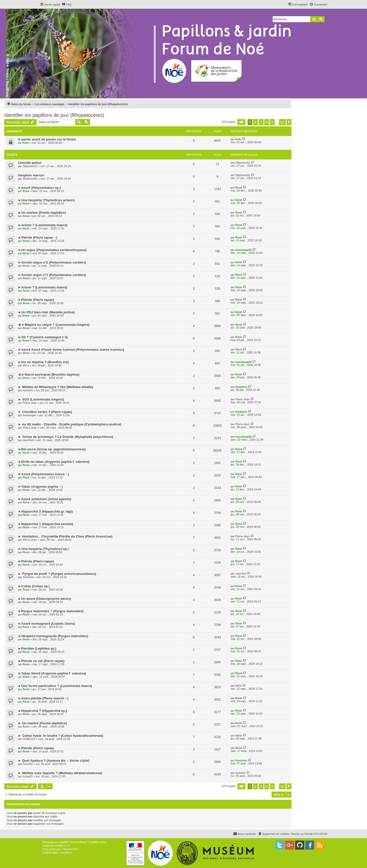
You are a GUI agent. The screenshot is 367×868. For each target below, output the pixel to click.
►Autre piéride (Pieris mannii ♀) (43, 698)
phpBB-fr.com (63, 846)
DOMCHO (29, 739)
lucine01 (28, 390)
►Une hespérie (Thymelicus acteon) (46, 200)
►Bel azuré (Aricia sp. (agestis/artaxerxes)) (52, 449)
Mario (26, 353)
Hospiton (241, 387)
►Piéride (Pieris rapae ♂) (38, 237)
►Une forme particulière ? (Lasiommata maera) (55, 686)
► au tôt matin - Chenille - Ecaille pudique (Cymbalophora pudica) (70, 424)
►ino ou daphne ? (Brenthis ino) (43, 362)
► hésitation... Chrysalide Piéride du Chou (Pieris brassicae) (65, 536)
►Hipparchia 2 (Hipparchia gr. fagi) (45, 511)
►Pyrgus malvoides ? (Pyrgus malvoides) (51, 611)
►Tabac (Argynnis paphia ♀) (40, 487)
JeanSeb (28, 440)
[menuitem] (67, 4)
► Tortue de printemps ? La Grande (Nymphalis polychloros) (65, 437)
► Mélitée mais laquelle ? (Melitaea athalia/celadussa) (60, 773)
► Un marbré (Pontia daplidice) (42, 723)
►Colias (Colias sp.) (34, 586)
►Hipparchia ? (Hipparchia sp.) (42, 711)
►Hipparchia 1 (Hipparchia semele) (46, 524)
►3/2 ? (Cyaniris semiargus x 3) (43, 337)
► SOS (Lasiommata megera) (41, 399)
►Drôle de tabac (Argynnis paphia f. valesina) (54, 462)
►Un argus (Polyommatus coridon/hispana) (52, 250)
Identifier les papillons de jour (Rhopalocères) (54, 115)
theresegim (29, 415)
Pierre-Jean (30, 403)
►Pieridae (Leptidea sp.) (37, 648)
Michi (26, 365)
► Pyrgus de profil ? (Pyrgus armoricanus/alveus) (57, 574)
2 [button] (255, 122)
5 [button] (272, 122)
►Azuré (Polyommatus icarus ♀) (44, 474)
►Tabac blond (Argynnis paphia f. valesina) (52, 673)
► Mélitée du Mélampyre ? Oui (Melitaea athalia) (55, 387)
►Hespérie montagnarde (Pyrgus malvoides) (53, 636)
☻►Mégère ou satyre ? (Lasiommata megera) (54, 325)
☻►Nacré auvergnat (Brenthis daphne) (49, 374)
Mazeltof (68, 849)
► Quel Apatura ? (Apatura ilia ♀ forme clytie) (54, 761)
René (26, 191)
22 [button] (282, 122)
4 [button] (267, 122)
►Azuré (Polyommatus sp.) (39, 188)
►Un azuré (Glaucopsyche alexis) (44, 599)
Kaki (26, 143)
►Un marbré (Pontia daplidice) (42, 213)
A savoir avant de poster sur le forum (47, 139)
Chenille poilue (30, 163)
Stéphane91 (30, 166)
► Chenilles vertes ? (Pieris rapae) (45, 412)
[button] (241, 122)
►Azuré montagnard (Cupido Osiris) (46, 624)
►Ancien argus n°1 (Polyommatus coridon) (52, 275)
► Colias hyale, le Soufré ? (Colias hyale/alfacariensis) (61, 736)
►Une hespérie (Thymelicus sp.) (43, 549)
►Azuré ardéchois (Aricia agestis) (45, 499)
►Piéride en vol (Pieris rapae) (41, 661)
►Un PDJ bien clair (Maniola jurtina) (46, 312)
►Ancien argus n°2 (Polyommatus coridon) (52, 262)
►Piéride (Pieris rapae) (36, 300)
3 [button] (261, 122)
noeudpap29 (243, 250)
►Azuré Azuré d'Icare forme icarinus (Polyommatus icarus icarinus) (71, 350)
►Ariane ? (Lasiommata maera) (43, 225)
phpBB (63, 842)
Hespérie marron (31, 175)
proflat (52, 849)
